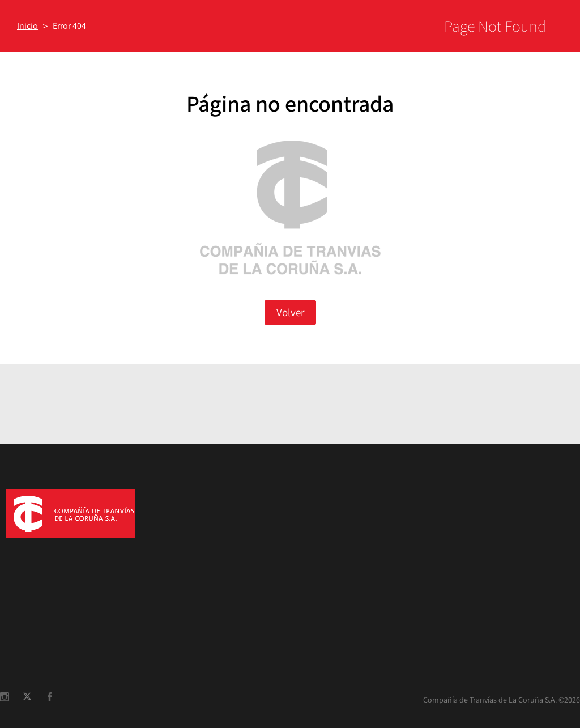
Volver (290, 312)
